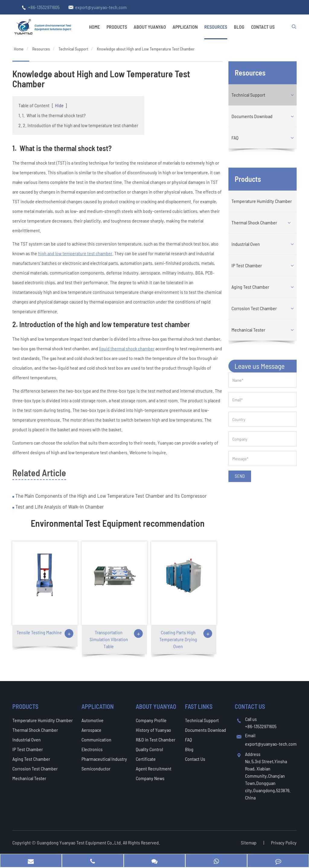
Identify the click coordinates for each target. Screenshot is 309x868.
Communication (96, 739)
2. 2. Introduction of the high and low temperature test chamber (78, 125)
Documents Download (252, 116)
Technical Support (73, 49)
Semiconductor (96, 768)
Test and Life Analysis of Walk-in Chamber (59, 506)
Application (185, 27)
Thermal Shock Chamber (254, 222)
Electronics (92, 749)
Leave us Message (260, 366)
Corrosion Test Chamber (254, 308)
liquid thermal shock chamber (127, 348)
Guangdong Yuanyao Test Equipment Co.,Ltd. (80, 842)
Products (117, 27)
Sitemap (249, 842)
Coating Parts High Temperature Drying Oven (178, 639)
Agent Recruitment (154, 768)
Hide (59, 105)
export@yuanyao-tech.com (101, 7)
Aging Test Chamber (250, 287)
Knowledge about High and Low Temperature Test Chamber (146, 49)
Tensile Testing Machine (39, 632)
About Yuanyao (150, 27)
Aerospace (91, 730)
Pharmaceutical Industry (104, 759)
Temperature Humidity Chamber (262, 201)
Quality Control (149, 749)
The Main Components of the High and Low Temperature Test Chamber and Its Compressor (110, 496)
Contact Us (263, 27)
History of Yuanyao (153, 730)
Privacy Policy (284, 842)
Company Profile (151, 720)
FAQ (235, 138)
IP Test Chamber (247, 265)
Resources (216, 27)
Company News (150, 778)
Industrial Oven (246, 244)
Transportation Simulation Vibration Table (109, 639)
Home (94, 27)
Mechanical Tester (248, 330)
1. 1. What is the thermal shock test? (52, 115)
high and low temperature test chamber (75, 253)
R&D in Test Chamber (156, 739)
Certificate (146, 759)
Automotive (92, 720)
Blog (239, 27)
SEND (240, 476)
